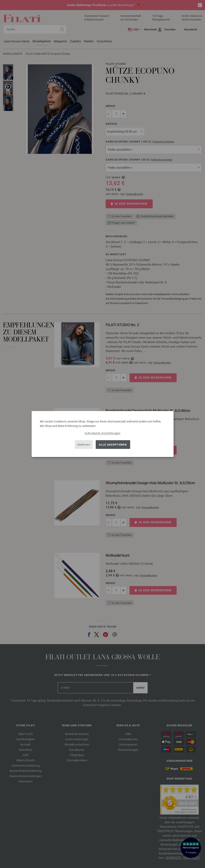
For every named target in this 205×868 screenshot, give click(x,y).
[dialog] (103, 434)
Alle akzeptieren (113, 444)
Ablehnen (84, 444)
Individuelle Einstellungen (102, 433)
